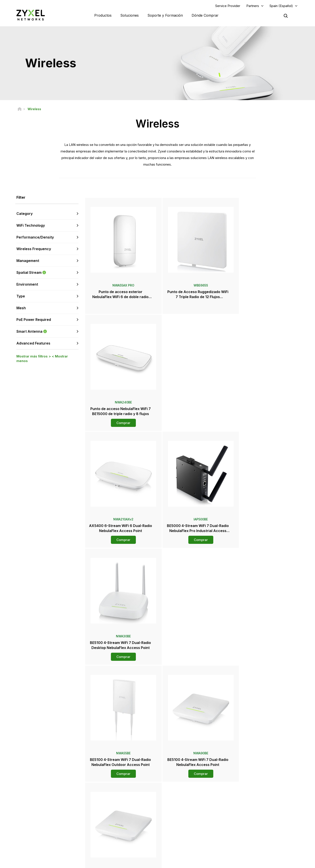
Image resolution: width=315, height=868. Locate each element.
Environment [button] (27, 285)
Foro (98, 800)
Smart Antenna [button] (47, 332)
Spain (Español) (281, 6)
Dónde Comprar (205, 15)
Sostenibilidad (254, 833)
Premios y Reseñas (182, 825)
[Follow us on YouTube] (22, 838)
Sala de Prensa (182, 811)
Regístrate (61, 811)
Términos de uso (206, 863)
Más (192, 677)
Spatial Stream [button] (47, 273)
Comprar (264, 306)
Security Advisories (107, 815)
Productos (103, 15)
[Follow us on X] (44, 838)
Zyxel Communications (260, 847)
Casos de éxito (255, 840)
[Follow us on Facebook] (10, 838)
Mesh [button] (21, 308)
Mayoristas (177, 800)
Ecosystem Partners (258, 808)
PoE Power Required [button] (34, 320)
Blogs (173, 840)
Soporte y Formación (165, 15)
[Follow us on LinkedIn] (33, 838)
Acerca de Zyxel (255, 825)
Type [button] (21, 296)
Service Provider (228, 6)
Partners (253, 6)
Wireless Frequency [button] (34, 249)
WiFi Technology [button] (31, 226)
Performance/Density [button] (35, 237)
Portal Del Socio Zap (258, 793)
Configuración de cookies (281, 863)
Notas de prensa (180, 818)
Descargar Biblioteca (108, 808)
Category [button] (24, 214)
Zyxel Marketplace (182, 793)
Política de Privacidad (240, 863)
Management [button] (28, 261)
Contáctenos (157, 760)
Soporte (100, 793)
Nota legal (180, 863)
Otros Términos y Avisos (111, 822)
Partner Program (255, 800)
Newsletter (177, 833)
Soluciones (129, 15)
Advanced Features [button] (33, 343)
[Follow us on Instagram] (55, 838)
